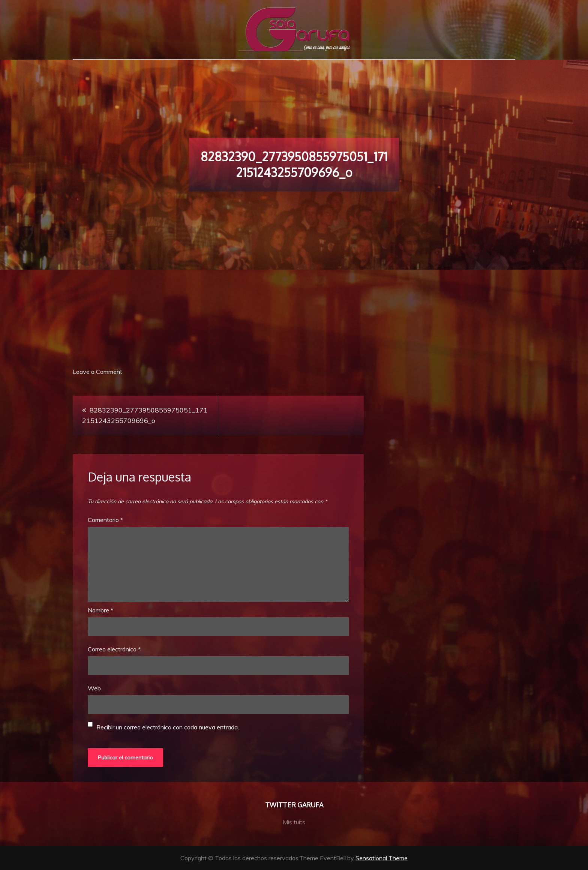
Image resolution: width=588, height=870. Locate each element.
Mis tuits (294, 822)
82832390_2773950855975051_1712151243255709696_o (145, 415)
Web (94, 688)
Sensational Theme (382, 858)
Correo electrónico (114, 649)
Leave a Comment (97, 372)
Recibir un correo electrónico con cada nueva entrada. (168, 727)
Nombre (100, 610)
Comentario (105, 520)
